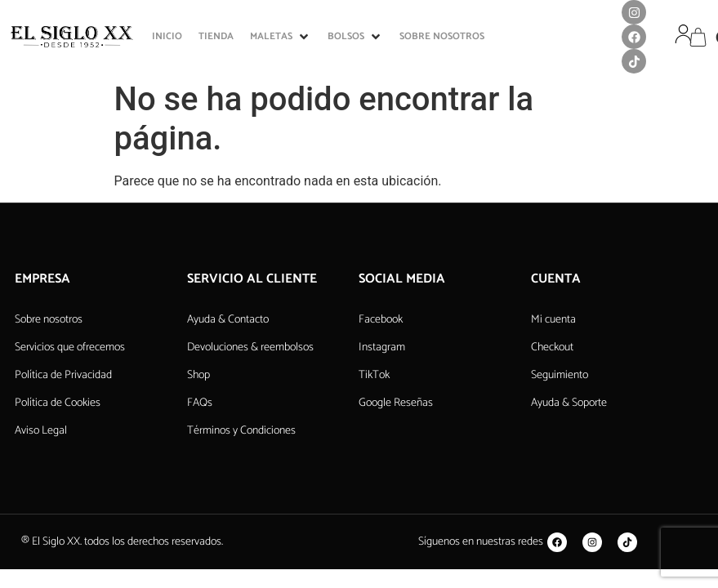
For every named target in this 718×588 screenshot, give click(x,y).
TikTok (374, 375)
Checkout (552, 347)
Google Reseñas (396, 403)
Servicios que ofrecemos (70, 347)
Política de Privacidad (63, 375)
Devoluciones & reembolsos (250, 347)
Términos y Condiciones (241, 431)
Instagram (382, 347)
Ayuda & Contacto (228, 320)
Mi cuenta (553, 320)
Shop (198, 375)
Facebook (381, 320)
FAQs (200, 403)
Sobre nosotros (49, 320)
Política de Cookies (58, 403)
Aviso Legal (41, 431)
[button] (281, 37)
